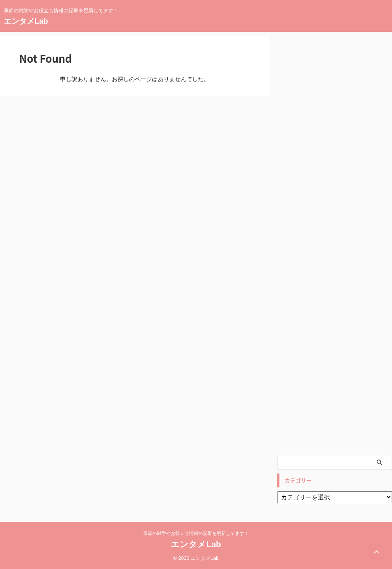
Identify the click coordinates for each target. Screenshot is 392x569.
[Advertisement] (335, 243)
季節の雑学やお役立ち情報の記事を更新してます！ (196, 533)
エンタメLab (26, 21)
